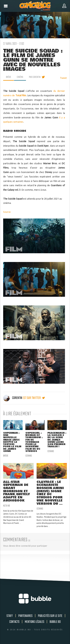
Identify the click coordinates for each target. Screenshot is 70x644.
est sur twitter (34, 398)
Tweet (63, 78)
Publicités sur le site (50, 616)
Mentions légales (35, 622)
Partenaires (25, 616)
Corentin (13, 398)
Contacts (14, 622)
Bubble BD (55, 622)
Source (7, 212)
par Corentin (35, 77)
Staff (10, 616)
